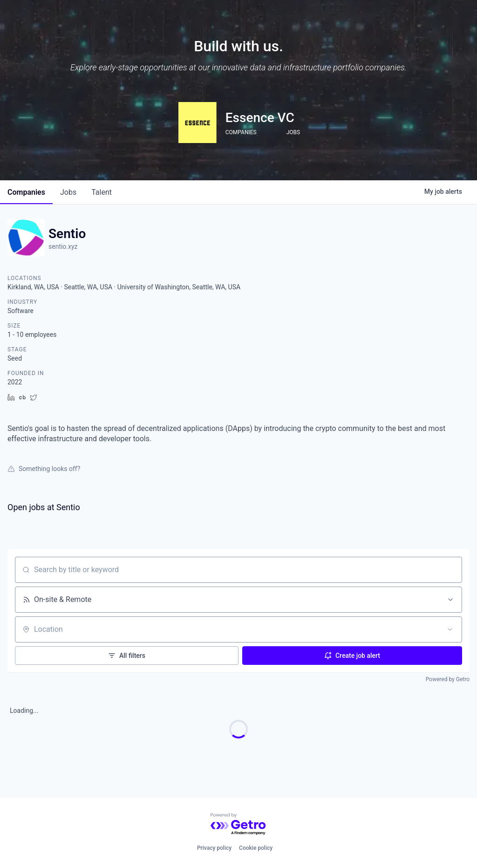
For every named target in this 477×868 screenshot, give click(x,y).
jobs (68, 192)
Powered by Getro (448, 679)
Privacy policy (214, 848)
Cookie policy (256, 848)
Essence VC (260, 118)
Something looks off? (44, 469)
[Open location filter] (450, 629)
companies (26, 192)
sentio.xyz (63, 246)
